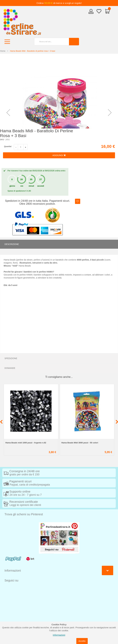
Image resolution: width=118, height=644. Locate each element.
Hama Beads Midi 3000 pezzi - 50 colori (80, 443)
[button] (8, 113)
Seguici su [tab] (11, 580)
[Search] (74, 42)
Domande (10, 368)
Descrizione (12, 244)
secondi (41, 186)
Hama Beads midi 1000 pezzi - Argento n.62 (26, 443)
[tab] (59, 244)
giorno (12, 186)
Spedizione (11, 358)
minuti (31, 186)
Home (3, 51)
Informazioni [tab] (13, 571)
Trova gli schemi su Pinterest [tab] (24, 514)
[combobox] (50, 42)
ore (22, 186)
